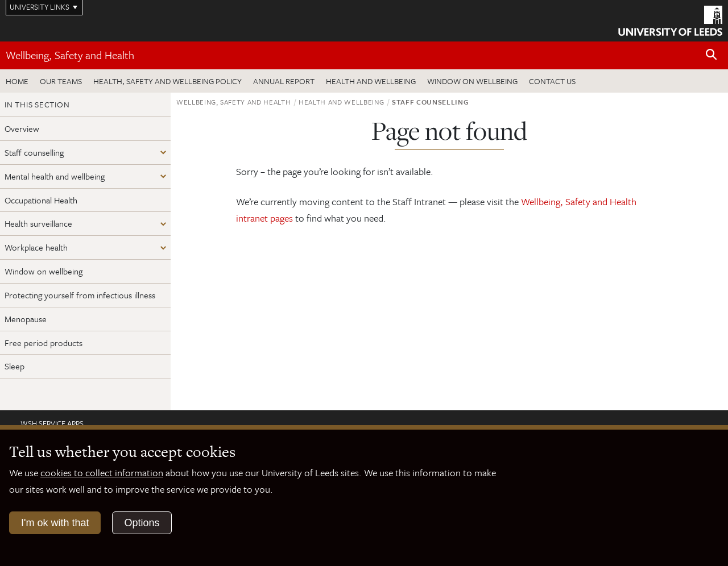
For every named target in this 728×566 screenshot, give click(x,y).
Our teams (61, 81)
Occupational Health (41, 200)
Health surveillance (38, 223)
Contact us (552, 81)
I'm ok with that (55, 523)
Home (17, 81)
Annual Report (284, 81)
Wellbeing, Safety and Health (70, 55)
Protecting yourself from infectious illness (80, 295)
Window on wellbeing (472, 81)
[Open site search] (712, 55)
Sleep (15, 366)
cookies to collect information (102, 473)
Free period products (44, 343)
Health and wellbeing (371, 81)
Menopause (26, 319)
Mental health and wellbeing (55, 176)
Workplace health (36, 247)
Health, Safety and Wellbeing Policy (167, 81)
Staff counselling (34, 152)
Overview (22, 128)
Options (142, 523)
